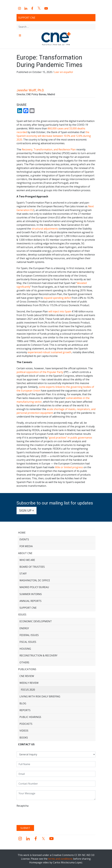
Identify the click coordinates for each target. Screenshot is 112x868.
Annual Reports (30, 601)
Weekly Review (29, 683)
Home (22, 533)
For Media (26, 546)
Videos (24, 731)
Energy (24, 628)
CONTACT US (26, 744)
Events (24, 539)
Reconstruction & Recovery (38, 655)
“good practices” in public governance (70, 438)
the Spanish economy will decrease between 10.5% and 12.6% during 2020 (54, 136)
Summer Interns (31, 594)
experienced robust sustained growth (50, 352)
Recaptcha (23, 806)
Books (24, 738)
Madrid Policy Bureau (34, 587)
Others (24, 662)
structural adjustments (45, 229)
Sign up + (27, 510)
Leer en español (64, 72)
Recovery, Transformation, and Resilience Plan (49, 149)
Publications (27, 669)
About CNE (25, 553)
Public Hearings (30, 717)
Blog (23, 703)
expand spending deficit (57, 298)
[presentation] (40, 815)
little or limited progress (69, 467)
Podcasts (26, 724)
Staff (23, 574)
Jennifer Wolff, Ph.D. (30, 90)
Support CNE (27, 18)
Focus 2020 (28, 690)
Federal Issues (29, 635)
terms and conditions (60, 859)
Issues (22, 615)
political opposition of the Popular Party (40, 372)
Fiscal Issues (28, 642)
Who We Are (27, 560)
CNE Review (27, 676)
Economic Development (36, 621)
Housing (25, 649)
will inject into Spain (60, 311)
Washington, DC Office (35, 580)
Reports (25, 710)
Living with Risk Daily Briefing (40, 696)
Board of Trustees (32, 567)
